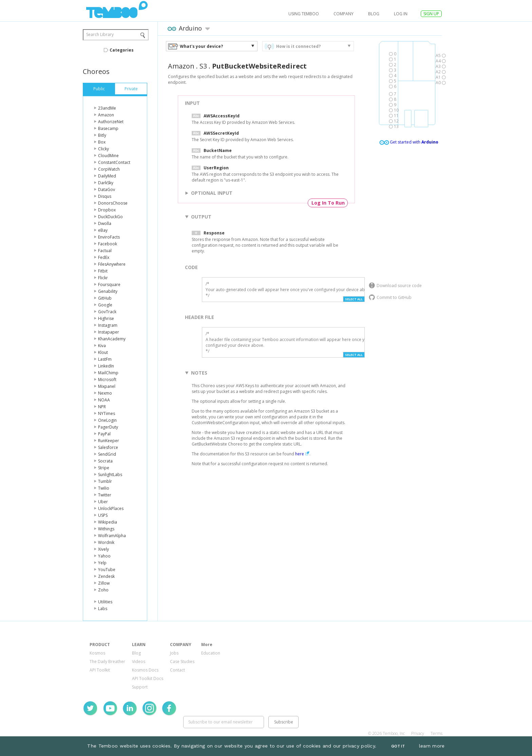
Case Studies (182, 661)
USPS (103, 515)
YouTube (107, 570)
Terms (436, 733)
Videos (139, 661)
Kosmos (97, 653)
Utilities (105, 602)
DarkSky (106, 183)
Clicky (103, 149)
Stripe (104, 468)
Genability (108, 291)
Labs (103, 609)
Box (102, 142)
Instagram (108, 325)
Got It (398, 746)
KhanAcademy (112, 339)
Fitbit (103, 271)
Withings (106, 529)
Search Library (100, 34)
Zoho (103, 590)
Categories (122, 50)
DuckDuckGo (110, 217)
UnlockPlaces (111, 508)
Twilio (104, 488)
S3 (203, 66)
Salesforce (108, 447)
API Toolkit (100, 670)
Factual (105, 251)
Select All (354, 299)
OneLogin (107, 420)
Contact (177, 670)
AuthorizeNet (111, 122)
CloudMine (108, 156)
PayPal (104, 434)
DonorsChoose (113, 203)
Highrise (106, 318)
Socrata (105, 461)
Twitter (105, 495)
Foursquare (109, 285)
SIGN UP (431, 14)
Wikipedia (108, 522)
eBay (103, 230)
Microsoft (107, 380)
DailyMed (107, 176)
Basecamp (108, 128)
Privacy (418, 733)
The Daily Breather (107, 661)
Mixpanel (107, 386)
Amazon (106, 115)
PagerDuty (108, 427)
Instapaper (109, 332)
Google (105, 305)
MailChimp (108, 373)
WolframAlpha (112, 536)
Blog (374, 14)
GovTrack (107, 312)
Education (211, 653)
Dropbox (107, 210)
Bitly (102, 135)
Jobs (174, 653)
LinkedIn (106, 366)
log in (401, 14)
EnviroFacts (109, 237)
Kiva (102, 346)
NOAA (104, 400)
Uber (103, 502)
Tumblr (105, 481)
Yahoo (104, 556)
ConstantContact (114, 162)
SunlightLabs (110, 475)
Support (140, 687)
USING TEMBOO (304, 14)
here (300, 454)
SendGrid (107, 454)
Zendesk (106, 576)
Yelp (102, 563)
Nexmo (105, 393)
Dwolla (105, 223)
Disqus (105, 196)
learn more (432, 746)
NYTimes (107, 413)
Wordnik (106, 542)
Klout (103, 352)
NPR (102, 407)
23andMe (107, 108)
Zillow (104, 583)
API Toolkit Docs (148, 678)
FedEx (104, 257)
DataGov (107, 190)
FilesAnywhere (112, 264)
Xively (103, 549)
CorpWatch (109, 169)
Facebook (108, 244)
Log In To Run (328, 203)
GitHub (105, 298)
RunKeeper (109, 441)
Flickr (103, 278)
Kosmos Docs (145, 670)
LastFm (105, 359)
